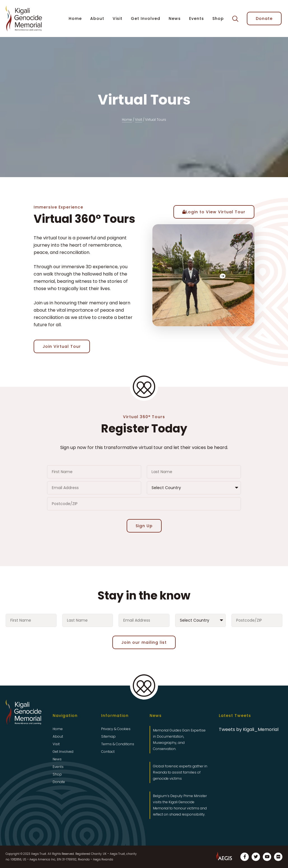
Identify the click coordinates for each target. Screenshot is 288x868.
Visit (118, 18)
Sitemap (108, 736)
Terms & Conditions (118, 744)
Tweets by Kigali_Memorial (249, 729)
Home (75, 18)
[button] (235, 19)
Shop (218, 18)
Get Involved (146, 18)
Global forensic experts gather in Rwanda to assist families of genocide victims (180, 772)
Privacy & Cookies (116, 729)
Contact (108, 752)
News (175, 18)
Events (197, 18)
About (97, 18)
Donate (59, 782)
